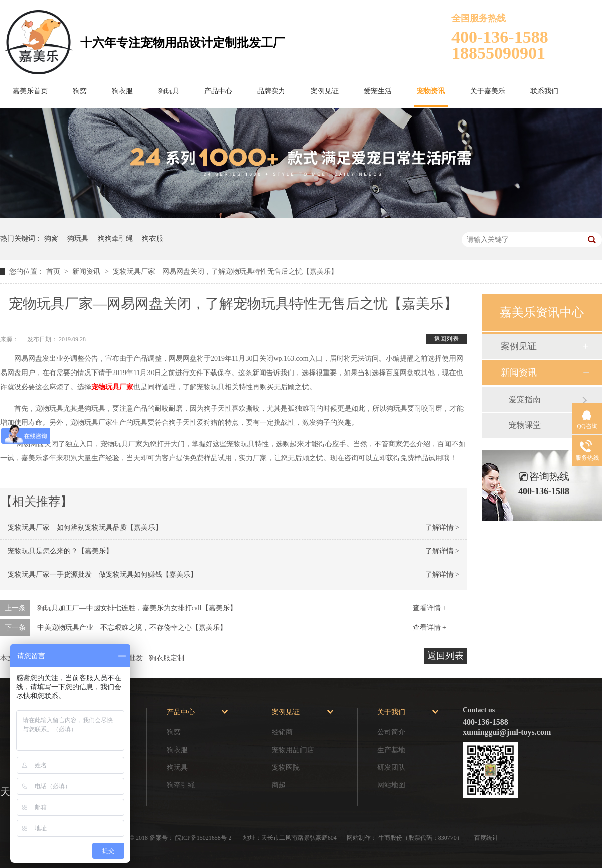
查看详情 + (430, 608)
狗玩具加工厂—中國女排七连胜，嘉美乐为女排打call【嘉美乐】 (137, 608)
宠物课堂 (525, 425)
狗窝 (80, 91)
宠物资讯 (431, 91)
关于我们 (391, 712)
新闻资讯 (87, 271)
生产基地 (391, 750)
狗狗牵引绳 (115, 239)
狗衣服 (122, 91)
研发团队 (391, 767)
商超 (279, 785)
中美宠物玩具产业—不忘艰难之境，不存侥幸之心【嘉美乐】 (132, 627)
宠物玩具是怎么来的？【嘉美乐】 (60, 551)
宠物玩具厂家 (112, 387)
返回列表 (446, 339)
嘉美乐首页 (30, 91)
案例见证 (325, 91)
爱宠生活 (378, 91)
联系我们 (544, 91)
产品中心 (218, 91)
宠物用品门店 (293, 750)
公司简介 (391, 732)
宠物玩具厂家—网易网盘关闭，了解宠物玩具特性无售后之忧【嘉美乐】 (225, 271)
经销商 (282, 732)
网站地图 (391, 785)
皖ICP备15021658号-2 (204, 838)
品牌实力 (271, 91)
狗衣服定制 (167, 658)
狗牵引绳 (181, 785)
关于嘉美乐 (488, 91)
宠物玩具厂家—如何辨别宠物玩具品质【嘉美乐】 (85, 527)
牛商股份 (390, 838)
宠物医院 (286, 767)
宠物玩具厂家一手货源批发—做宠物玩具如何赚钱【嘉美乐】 (102, 575)
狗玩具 (169, 91)
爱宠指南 (525, 399)
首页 (54, 271)
